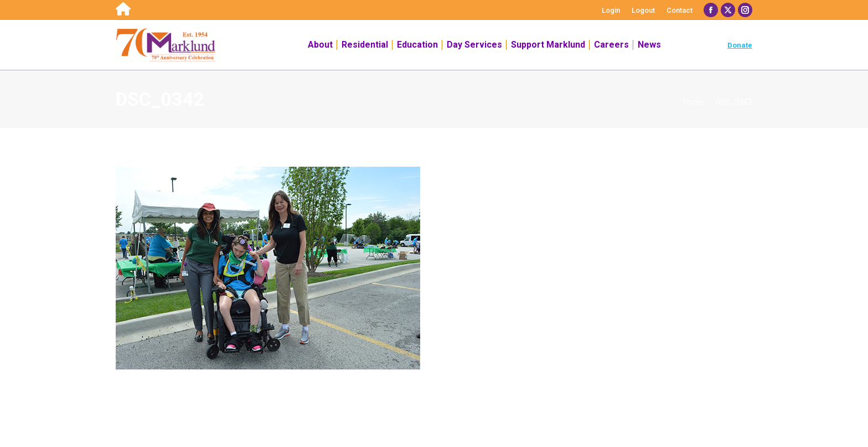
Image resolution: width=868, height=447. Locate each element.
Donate (740, 45)
